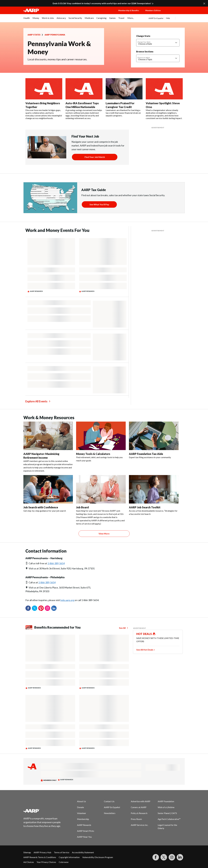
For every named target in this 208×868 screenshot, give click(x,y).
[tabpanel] (167, 18)
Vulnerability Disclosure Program (98, 857)
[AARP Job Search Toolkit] (154, 495)
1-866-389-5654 (56, 563)
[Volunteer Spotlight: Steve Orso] (164, 99)
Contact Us (109, 801)
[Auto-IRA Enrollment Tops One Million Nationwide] (84, 99)
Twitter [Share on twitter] (35, 608)
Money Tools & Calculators (93, 454)
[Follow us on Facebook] (156, 857)
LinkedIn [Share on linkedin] (54, 608)
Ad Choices (29, 862)
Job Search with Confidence (41, 507)
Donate (80, 807)
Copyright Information (69, 857)
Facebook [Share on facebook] (28, 608)
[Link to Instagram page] (172, 857)
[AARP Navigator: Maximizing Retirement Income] (48, 447)
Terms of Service (62, 852)
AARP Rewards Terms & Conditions (40, 857)
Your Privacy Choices (46, 862)
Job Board (82, 507)
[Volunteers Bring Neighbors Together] (44, 99)
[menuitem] (27, 19)
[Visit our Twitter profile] (164, 857)
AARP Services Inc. (139, 825)
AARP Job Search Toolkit (145, 507)
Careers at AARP (139, 807)
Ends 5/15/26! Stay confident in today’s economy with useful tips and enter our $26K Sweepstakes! (102, 3)
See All (122, 628)
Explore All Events (36, 401)
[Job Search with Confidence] (48, 494)
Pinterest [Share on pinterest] (41, 608)
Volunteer (82, 813)
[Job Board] (101, 500)
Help (168, 18)
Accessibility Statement (83, 852)
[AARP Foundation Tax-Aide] (154, 440)
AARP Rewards (84, 825)
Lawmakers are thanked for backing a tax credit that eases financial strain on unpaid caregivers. (123, 113)
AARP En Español (156, 18)
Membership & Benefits (129, 10)
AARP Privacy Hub (42, 852)
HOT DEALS (144, 634)
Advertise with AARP (141, 801)
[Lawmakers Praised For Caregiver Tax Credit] (124, 98)
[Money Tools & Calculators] (101, 442)
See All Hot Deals (145, 650)
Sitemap (27, 852)
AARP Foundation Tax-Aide (146, 454)
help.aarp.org (67, 600)
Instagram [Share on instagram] (47, 608)
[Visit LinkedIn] (180, 857)
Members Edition (153, 10)
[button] (175, 13)
